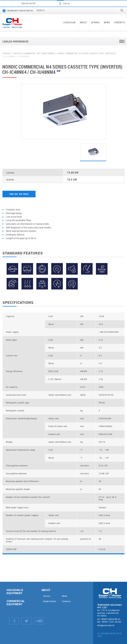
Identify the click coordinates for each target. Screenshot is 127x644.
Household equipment (15, 591)
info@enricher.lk (106, 625)
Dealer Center (50, 601)
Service (95, 22)
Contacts (119, 22)
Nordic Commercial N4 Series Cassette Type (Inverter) (87, 53)
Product (7, 53)
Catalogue (70, 22)
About (83, 22)
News (107, 22)
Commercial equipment (16, 603)
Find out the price (19, 194)
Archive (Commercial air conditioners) (35, 53)
